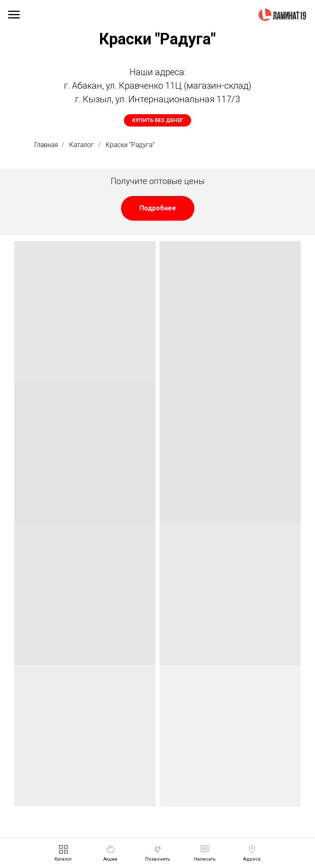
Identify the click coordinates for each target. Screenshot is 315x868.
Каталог (82, 145)
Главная (46, 145)
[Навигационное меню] (14, 15)
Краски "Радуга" (130, 145)
